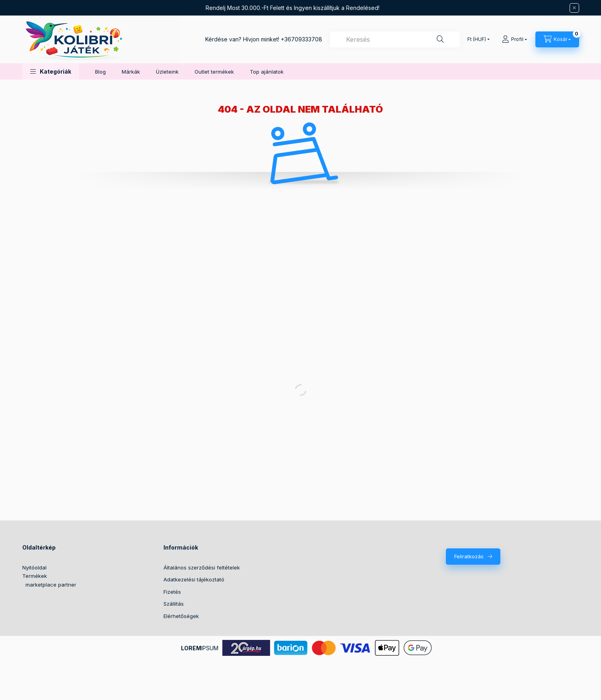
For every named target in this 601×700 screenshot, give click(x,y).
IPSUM (200, 648)
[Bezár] (574, 8)
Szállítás (174, 604)
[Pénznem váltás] (477, 39)
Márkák (131, 72)
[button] (51, 71)
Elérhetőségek (181, 616)
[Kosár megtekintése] (557, 39)
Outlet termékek (214, 72)
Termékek (35, 576)
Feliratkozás (469, 556)
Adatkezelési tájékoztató (194, 579)
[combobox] (395, 39)
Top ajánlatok (267, 72)
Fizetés (172, 592)
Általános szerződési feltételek (202, 567)
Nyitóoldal (34, 567)
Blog (100, 72)
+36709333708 (301, 39)
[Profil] (514, 39)
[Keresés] (440, 39)
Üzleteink (167, 72)
